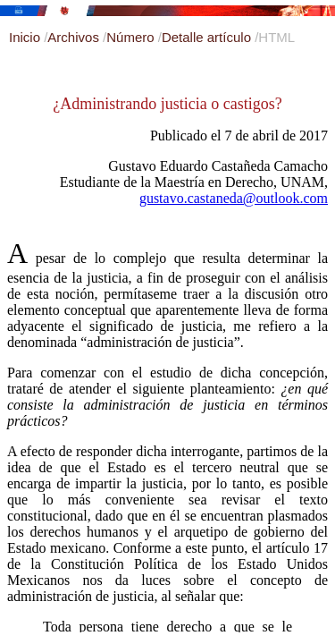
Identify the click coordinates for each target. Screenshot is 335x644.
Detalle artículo (208, 37)
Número (132, 37)
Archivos (75, 37)
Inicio (26, 37)
